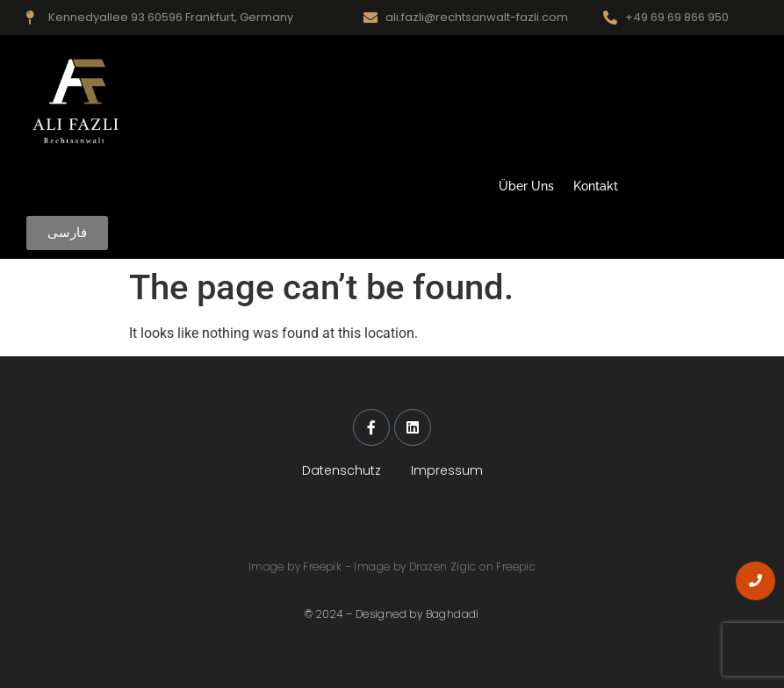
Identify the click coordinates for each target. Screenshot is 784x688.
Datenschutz (342, 470)
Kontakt (596, 186)
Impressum (447, 470)
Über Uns (526, 186)
